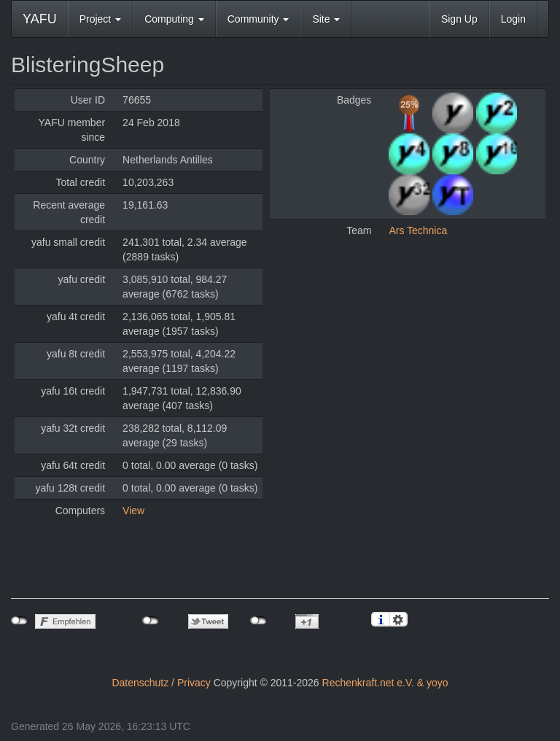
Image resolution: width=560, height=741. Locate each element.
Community (258, 19)
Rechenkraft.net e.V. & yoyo (385, 683)
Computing (174, 19)
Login (513, 19)
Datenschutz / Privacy (161, 683)
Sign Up (459, 19)
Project (100, 19)
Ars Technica (418, 230)
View (133, 511)
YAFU (40, 19)
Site (326, 19)
